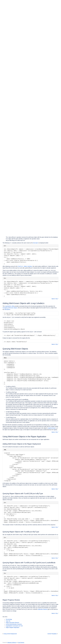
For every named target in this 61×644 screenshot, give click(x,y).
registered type (52, 428)
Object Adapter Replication (13, 627)
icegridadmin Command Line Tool (14, 626)
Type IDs (8, 621)
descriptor (36, 243)
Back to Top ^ (55, 299)
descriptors (7, 309)
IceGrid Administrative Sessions (14, 624)
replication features (43, 609)
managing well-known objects (10, 308)
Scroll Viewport (21, 642)
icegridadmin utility (10, 306)
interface (25, 266)
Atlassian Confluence (12, 642)
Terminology (9, 619)
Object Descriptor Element (12, 623)
